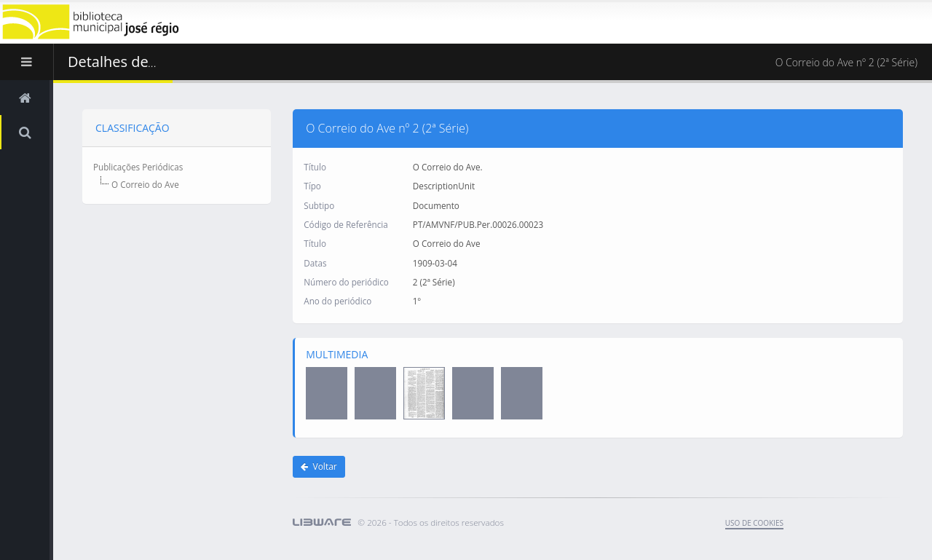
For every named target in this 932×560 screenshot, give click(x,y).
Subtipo (319, 205)
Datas (315, 262)
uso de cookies (754, 523)
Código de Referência (345, 224)
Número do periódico (346, 281)
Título (315, 166)
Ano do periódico (337, 301)
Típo (312, 186)
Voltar (319, 466)
